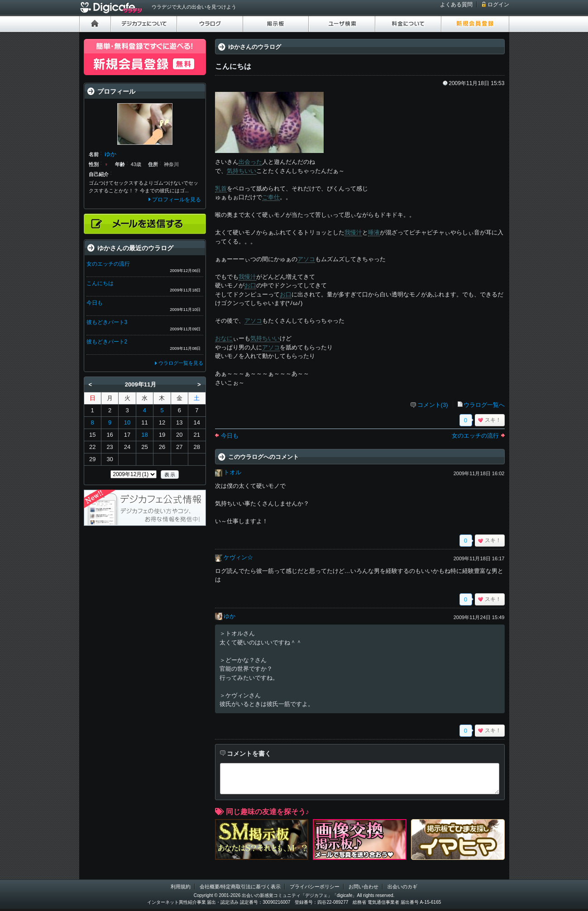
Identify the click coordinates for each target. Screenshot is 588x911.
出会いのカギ (402, 887)
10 (127, 422)
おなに (224, 338)
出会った (250, 162)
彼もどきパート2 (107, 342)
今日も (230, 436)
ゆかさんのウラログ (255, 47)
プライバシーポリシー (315, 887)
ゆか (229, 616)
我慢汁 (353, 232)
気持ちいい (241, 171)
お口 (250, 285)
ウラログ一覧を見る (181, 363)
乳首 (221, 188)
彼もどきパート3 (107, 322)
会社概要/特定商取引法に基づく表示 (240, 887)
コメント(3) (433, 405)
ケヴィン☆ (238, 557)
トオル (232, 472)
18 (144, 435)
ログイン (498, 5)
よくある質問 (456, 5)
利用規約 (181, 887)
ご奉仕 (271, 197)
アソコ (306, 259)
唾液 (374, 232)
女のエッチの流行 (475, 436)
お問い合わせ (363, 887)
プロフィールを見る (177, 200)
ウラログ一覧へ (484, 405)
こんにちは (100, 283)
